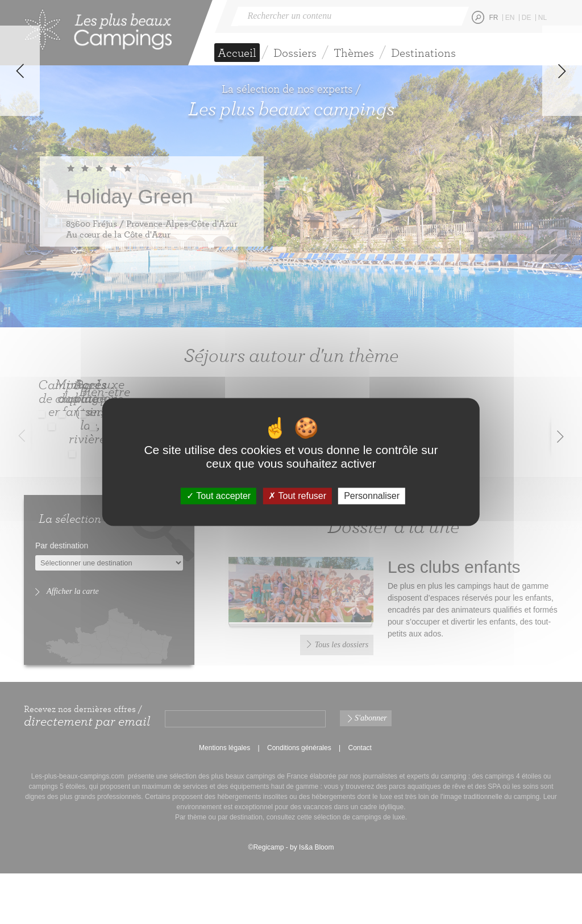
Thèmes (354, 53)
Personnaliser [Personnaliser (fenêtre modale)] (372, 496)
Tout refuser (297, 496)
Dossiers (295, 53)
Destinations (423, 53)
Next (562, 201)
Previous (20, 201)
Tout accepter (219, 496)
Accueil (237, 53)
